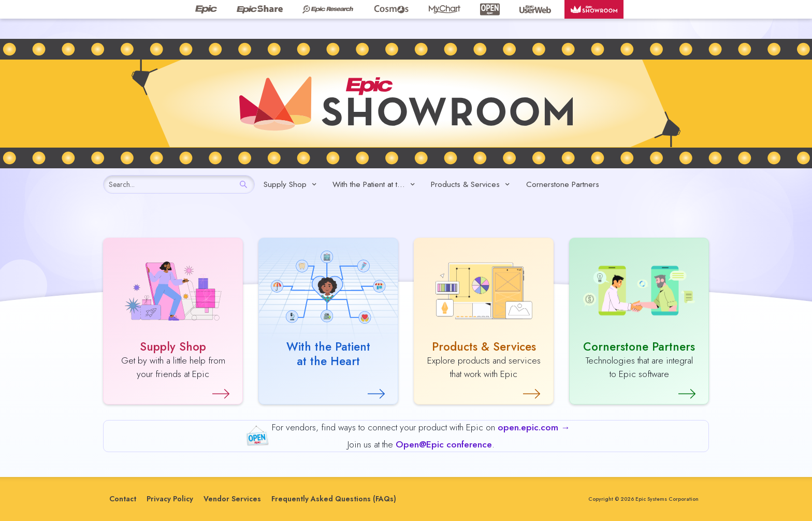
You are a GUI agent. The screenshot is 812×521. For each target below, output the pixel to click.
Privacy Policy (170, 499)
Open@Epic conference (444, 444)
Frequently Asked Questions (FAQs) (334, 499)
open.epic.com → (534, 427)
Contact (123, 499)
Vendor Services (232, 499)
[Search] (243, 184)
